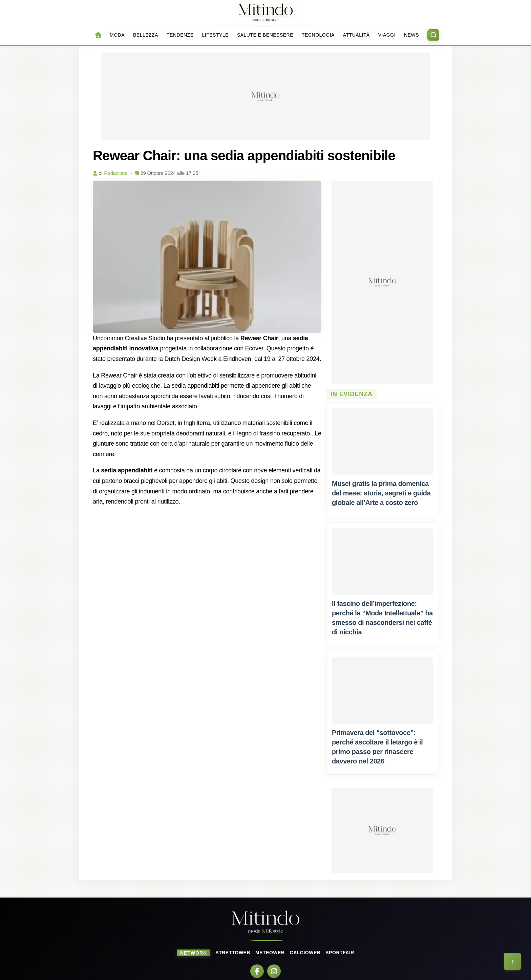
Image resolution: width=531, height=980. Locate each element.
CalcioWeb (305, 953)
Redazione (116, 173)
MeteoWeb (270, 953)
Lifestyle (215, 35)
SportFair (340, 953)
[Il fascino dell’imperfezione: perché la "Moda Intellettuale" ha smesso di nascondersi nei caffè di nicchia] (382, 562)
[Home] (265, 13)
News (411, 35)
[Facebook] (257, 971)
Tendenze (180, 35)
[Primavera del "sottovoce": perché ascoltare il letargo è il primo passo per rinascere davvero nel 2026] (382, 691)
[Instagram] (274, 971)
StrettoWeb (233, 953)
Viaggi (387, 35)
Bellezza (146, 35)
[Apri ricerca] (433, 35)
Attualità (356, 35)
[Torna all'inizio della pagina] (512, 961)
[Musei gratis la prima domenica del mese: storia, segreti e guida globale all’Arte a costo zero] (382, 442)
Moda (117, 35)
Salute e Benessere (265, 35)
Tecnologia (318, 35)
